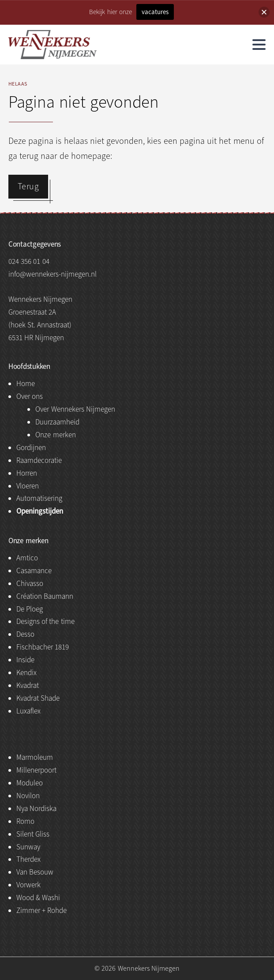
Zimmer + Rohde (42, 911)
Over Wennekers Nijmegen (75, 409)
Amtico (27, 558)
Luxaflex (28, 711)
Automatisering (39, 498)
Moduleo (30, 783)
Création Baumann (45, 596)
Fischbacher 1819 (43, 647)
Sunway (28, 847)
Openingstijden (40, 511)
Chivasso (30, 584)
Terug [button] (28, 186)
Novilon (28, 796)
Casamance (34, 571)
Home (26, 384)
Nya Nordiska (36, 809)
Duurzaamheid (57, 422)
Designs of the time (45, 621)
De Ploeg (30, 609)
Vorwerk (28, 885)
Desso (25, 634)
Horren (27, 473)
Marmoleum (35, 757)
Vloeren (28, 486)
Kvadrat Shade (38, 698)
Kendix (26, 673)
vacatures (155, 12)
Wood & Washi (38, 898)
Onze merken (55, 435)
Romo (25, 821)
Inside (25, 660)
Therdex (28, 859)
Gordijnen (31, 448)
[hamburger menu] (259, 45)
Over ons (30, 396)
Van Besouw (35, 872)
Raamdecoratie (39, 460)
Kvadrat (28, 685)
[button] (264, 12)
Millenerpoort (36, 770)
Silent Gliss (33, 834)
